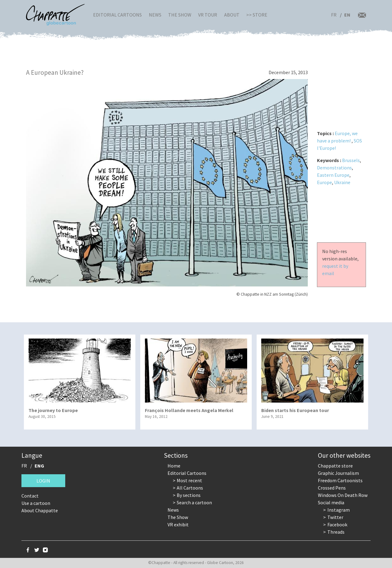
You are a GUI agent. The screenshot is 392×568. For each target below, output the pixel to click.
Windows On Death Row (343, 495)
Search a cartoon (194, 502)
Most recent (189, 480)
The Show (180, 15)
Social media (331, 502)
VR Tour (208, 15)
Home (174, 466)
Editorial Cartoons (117, 15)
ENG (39, 466)
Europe (324, 182)
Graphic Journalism (338, 473)
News (155, 15)
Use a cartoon (36, 503)
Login (43, 481)
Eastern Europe (333, 175)
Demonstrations (334, 168)
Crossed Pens (332, 488)
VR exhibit (178, 524)
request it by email (335, 270)
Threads (336, 532)
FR (334, 15)
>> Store (257, 15)
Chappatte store (335, 466)
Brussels (351, 160)
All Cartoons (190, 488)
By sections (189, 495)
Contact (30, 496)
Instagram (339, 510)
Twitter (335, 517)
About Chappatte (40, 510)
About (232, 15)
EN (347, 15)
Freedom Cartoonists (340, 480)
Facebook (337, 524)
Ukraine (342, 182)
